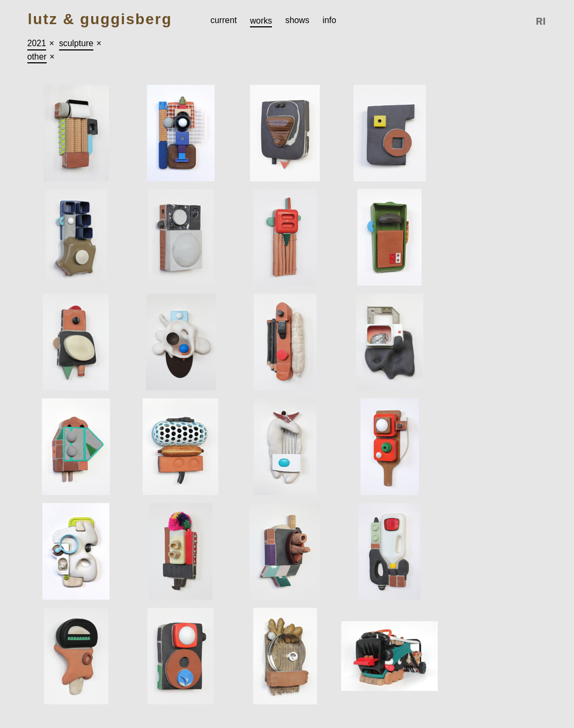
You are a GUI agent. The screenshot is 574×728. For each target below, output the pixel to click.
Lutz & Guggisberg (100, 20)
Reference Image (541, 21)
